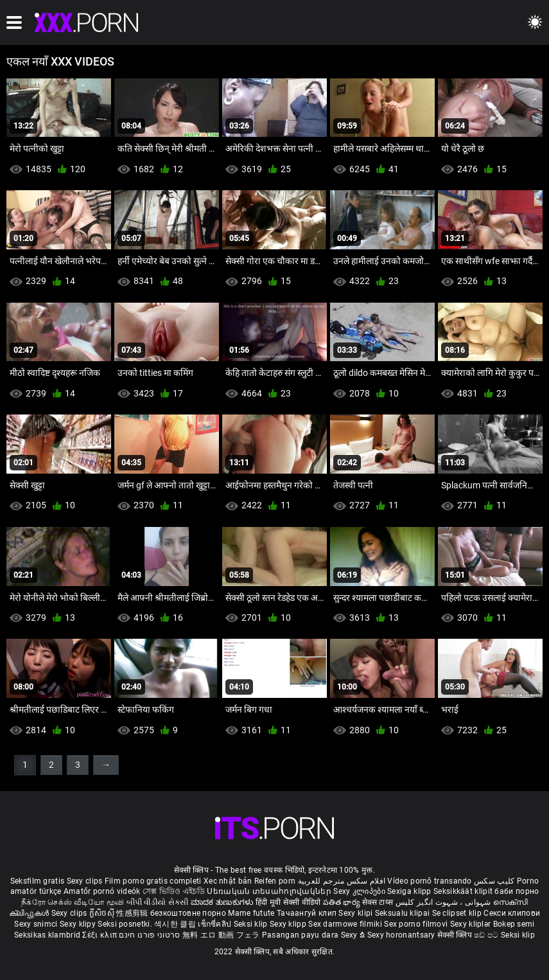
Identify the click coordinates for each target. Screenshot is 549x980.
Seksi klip (252, 924)
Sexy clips (86, 881)
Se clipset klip (458, 913)
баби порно (517, 891)
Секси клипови (512, 913)
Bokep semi (514, 924)
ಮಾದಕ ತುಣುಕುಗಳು (223, 902)
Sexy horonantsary (402, 935)
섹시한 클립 (176, 924)
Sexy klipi (356, 913)
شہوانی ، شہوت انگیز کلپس (445, 902)
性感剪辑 (133, 913)
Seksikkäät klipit (464, 891)
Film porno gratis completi (153, 881)
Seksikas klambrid (48, 935)
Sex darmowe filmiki (345, 924)
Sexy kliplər (472, 924)
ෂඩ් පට (487, 935)
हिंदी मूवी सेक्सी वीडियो (288, 902)
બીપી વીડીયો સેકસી (158, 902)
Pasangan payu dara (301, 935)
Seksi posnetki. (126, 924)
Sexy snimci (37, 924)
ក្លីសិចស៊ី (103, 913)
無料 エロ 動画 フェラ (221, 935)
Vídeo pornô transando (429, 881)
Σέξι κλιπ (100, 935)
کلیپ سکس (494, 881)
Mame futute (251, 913)
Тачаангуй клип (308, 913)
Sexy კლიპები (360, 891)
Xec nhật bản (228, 881)
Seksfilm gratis (38, 881)
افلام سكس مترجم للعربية (342, 881)
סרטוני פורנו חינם (149, 935)
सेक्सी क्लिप (456, 935)
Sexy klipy (79, 924)
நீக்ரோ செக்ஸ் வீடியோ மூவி (73, 902)
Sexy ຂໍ (354, 935)
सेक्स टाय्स (379, 902)
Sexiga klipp (410, 891)
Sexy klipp (289, 924)
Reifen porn (275, 881)
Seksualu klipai (404, 913)
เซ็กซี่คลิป (215, 924)
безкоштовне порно (188, 913)
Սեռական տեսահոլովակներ (270, 891)
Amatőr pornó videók (102, 891)
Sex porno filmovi (416, 924)
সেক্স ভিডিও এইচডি (174, 891)
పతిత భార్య (343, 902)
